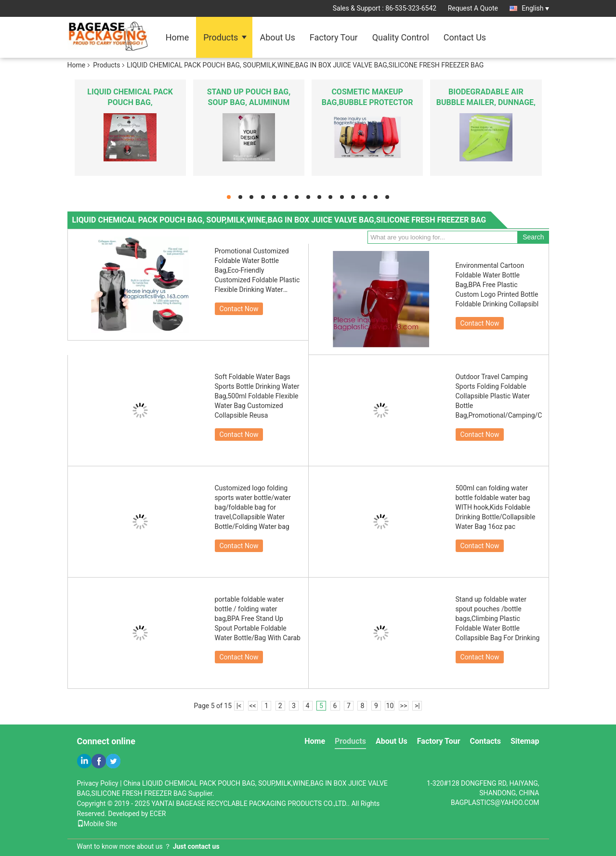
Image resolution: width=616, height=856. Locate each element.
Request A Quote (473, 8)
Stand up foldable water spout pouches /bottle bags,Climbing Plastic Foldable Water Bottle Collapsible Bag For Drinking (498, 619)
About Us (277, 37)
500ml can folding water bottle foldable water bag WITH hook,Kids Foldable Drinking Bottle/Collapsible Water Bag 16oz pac (496, 507)
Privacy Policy (98, 783)
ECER (158, 814)
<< (252, 706)
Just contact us (196, 846)
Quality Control (401, 37)
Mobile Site (97, 824)
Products (221, 37)
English (535, 8)
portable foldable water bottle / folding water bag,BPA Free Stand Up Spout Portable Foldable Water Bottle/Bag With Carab (258, 619)
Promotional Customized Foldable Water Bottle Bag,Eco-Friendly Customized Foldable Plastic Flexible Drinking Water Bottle (257, 271)
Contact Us (465, 37)
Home (177, 37)
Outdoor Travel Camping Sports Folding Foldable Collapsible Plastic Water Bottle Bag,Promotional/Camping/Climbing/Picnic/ (499, 396)
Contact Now (239, 309)
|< (239, 706)
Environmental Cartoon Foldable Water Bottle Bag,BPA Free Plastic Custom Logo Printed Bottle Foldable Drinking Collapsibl (497, 285)
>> (404, 706)
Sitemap (525, 741)
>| (417, 706)
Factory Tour (334, 37)
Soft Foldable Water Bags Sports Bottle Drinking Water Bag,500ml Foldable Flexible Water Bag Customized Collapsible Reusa (257, 396)
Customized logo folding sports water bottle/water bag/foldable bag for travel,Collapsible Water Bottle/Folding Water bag (253, 507)
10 (390, 706)
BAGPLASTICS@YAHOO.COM (495, 803)
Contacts (485, 741)
